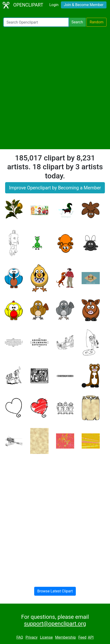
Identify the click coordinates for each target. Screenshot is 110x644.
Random (97, 22)
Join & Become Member (84, 5)
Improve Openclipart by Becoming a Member (55, 188)
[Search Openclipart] (36, 22)
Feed (82, 637)
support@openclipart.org (55, 624)
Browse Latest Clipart (55, 591)
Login (54, 5)
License (46, 637)
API (91, 637)
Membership (65, 637)
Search (77, 22)
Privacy (32, 637)
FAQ (20, 637)
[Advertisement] (55, 88)
